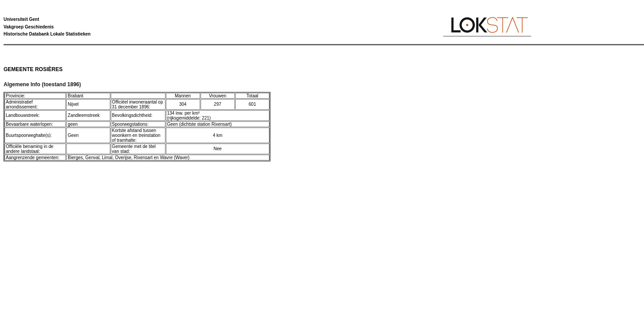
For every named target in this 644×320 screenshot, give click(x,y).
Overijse (123, 158)
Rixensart (143, 158)
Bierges (75, 158)
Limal (107, 158)
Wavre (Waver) (175, 158)
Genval (93, 158)
